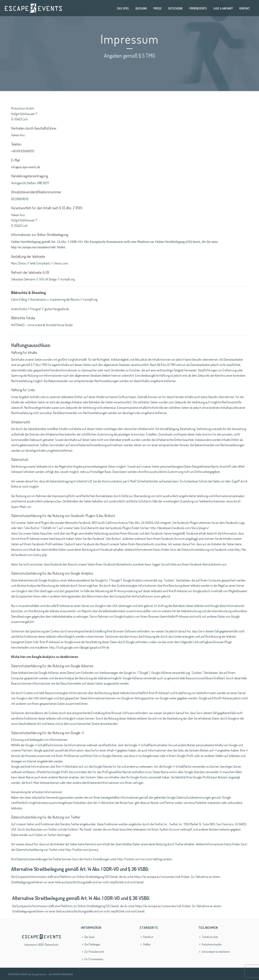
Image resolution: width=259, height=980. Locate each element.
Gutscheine (175, 8)
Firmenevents (198, 8)
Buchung (141, 8)
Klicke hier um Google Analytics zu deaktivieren (45, 657)
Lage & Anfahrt (223, 8)
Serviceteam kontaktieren (215, 952)
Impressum (31, 945)
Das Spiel (123, 8)
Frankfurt (147, 937)
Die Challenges (91, 944)
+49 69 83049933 (23, 151)
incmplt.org (68, 279)
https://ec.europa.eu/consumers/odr (157, 877)
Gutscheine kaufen (211, 944)
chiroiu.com (61, 263)
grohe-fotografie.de (57, 309)
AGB (41, 945)
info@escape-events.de (26, 167)
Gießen (146, 944)
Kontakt (245, 8)
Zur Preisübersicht (93, 952)
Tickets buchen (209, 937)
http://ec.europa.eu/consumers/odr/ (34, 247)
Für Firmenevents (93, 959)
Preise (158, 8)
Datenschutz (52, 945)
